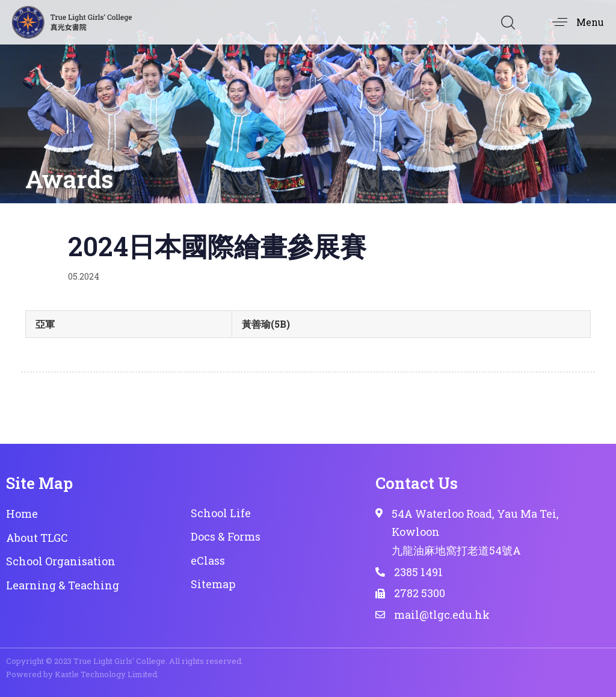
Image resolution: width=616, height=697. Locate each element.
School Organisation (61, 561)
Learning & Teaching (63, 585)
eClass (208, 560)
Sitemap (213, 584)
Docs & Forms (226, 536)
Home (22, 514)
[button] (508, 22)
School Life (221, 513)
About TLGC (37, 538)
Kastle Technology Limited (106, 674)
